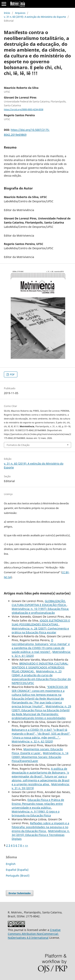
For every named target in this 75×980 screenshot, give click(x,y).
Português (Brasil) (18, 876)
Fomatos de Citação (18, 445)
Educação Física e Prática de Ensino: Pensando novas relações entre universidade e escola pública (38, 804)
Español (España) (17, 870)
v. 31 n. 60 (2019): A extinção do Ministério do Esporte (35, 17)
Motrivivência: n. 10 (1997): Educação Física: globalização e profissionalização (40, 611)
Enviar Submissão (20, 893)
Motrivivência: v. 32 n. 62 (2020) (32, 741)
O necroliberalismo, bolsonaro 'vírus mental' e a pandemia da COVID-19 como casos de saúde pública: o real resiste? (41, 646)
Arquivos (20, 13)
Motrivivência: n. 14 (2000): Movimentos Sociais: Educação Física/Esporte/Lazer (40, 757)
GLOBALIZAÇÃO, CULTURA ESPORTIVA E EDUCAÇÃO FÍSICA (39, 603)
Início (7, 13)
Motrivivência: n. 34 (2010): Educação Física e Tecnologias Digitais (41, 835)
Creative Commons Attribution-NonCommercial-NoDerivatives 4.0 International (34, 934)
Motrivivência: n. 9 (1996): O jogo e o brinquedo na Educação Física (36, 813)
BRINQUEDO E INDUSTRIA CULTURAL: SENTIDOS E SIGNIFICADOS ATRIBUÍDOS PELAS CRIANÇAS (40, 667)
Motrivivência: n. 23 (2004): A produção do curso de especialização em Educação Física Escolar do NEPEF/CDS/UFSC (41, 677)
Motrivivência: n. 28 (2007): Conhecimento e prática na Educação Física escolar (40, 630)
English (11, 864)
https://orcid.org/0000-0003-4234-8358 (24, 109)
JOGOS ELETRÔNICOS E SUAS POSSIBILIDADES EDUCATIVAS (41, 622)
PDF (12, 374)
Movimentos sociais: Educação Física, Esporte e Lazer (37, 751)
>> (26, 845)
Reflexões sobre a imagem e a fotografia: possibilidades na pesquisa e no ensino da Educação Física (40, 827)
